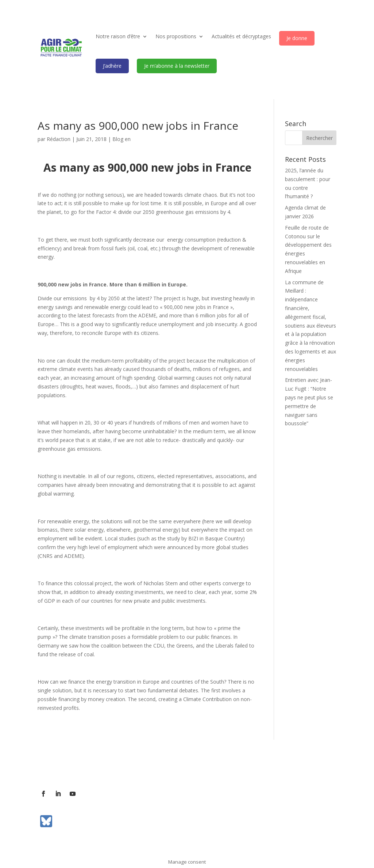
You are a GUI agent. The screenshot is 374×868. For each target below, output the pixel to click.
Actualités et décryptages (241, 36)
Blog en (122, 139)
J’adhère (112, 66)
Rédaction (59, 139)
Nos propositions (176, 36)
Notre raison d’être (118, 36)
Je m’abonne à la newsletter (177, 66)
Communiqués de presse (176, 768)
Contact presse (121, 768)
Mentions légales (234, 768)
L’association (53, 768)
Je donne (297, 38)
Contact (86, 768)
